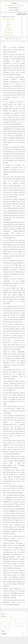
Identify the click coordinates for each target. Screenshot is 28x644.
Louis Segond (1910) (8, 19)
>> (14, 617)
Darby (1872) (8, 30)
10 (14, 621)
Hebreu (8, 27)
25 (7, 629)
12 (22, 621)
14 (6, 624)
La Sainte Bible (8, 5)
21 (13, 626)
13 (2, 624)
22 (17, 626)
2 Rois (15, 5)
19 (4, 626)
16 (15, 624)
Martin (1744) (8, 32)
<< (9, 617)
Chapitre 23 (21, 5)
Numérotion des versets (8, 17)
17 (19, 624)
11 (18, 621)
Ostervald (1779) (8, 35)
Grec (8, 22)
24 (2, 629)
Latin (8, 25)
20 (8, 626)
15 (11, 624)
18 (24, 624)
